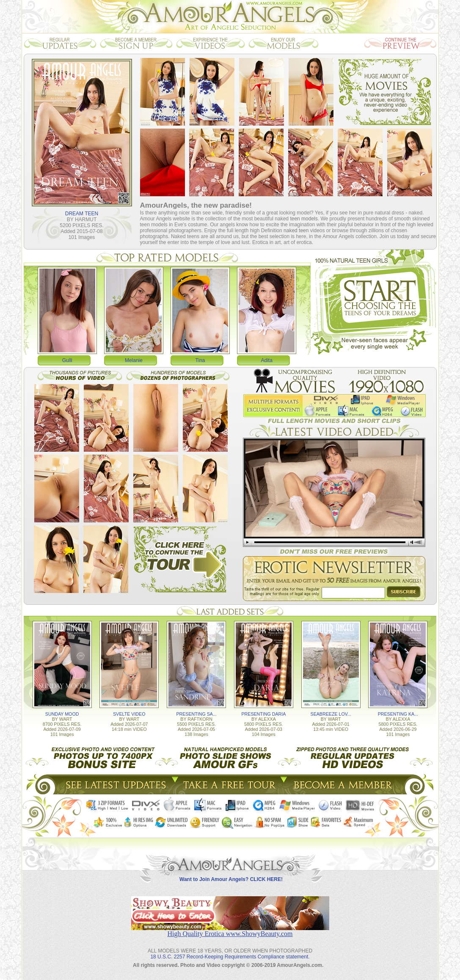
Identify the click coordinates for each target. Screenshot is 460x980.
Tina (200, 360)
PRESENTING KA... (398, 714)
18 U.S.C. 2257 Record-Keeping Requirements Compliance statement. (230, 957)
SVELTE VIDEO (129, 714)
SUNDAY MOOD (62, 714)
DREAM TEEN (82, 214)
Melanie (134, 360)
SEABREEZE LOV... (331, 714)
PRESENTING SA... (196, 714)
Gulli (67, 360)
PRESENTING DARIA (263, 714)
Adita (267, 360)
